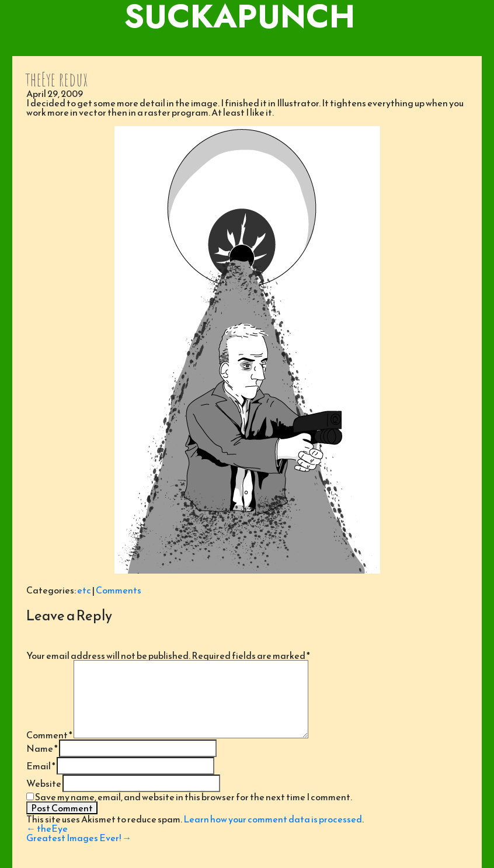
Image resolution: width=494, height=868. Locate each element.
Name (42, 748)
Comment (49, 735)
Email (41, 766)
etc (84, 590)
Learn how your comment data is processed (273, 819)
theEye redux (56, 79)
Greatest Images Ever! (79, 838)
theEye (47, 828)
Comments (119, 590)
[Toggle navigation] (247, 44)
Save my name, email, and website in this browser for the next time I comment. (194, 797)
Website (44, 783)
